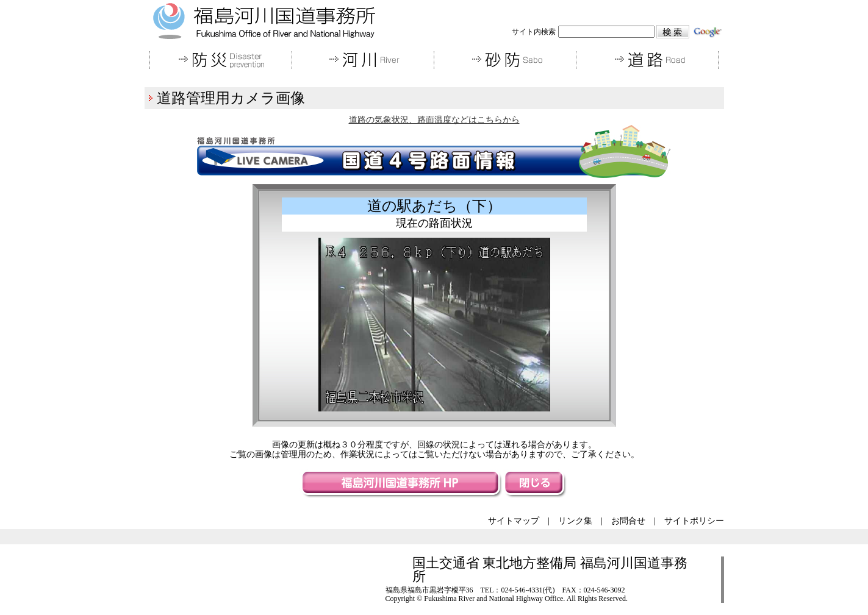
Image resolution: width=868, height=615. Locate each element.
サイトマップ (514, 521)
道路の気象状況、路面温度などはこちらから (434, 120)
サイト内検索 (534, 32)
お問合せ (628, 521)
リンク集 (575, 521)
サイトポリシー (694, 521)
